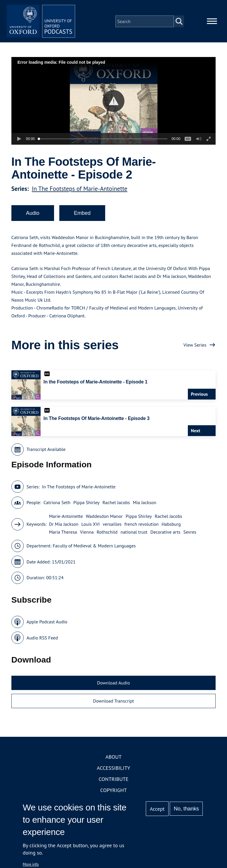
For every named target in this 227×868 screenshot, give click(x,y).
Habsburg (171, 525)
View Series (195, 346)
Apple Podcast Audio (47, 623)
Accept (157, 809)
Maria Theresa (63, 533)
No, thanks (186, 809)
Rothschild (107, 533)
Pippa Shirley (86, 504)
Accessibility (113, 769)
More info (31, 864)
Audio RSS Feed (42, 639)
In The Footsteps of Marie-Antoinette (80, 190)
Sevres (190, 533)
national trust (134, 533)
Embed (82, 214)
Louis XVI (91, 525)
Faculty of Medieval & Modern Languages (94, 547)
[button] (113, 102)
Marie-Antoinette (66, 517)
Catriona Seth (57, 504)
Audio (33, 214)
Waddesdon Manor (104, 517)
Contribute (113, 780)
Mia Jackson (144, 504)
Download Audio (113, 684)
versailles (112, 525)
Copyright (113, 791)
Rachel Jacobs (116, 504)
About (113, 758)
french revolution (142, 525)
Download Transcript (113, 702)
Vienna (87, 533)
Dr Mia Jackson (64, 525)
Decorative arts (166, 533)
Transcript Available (46, 450)
